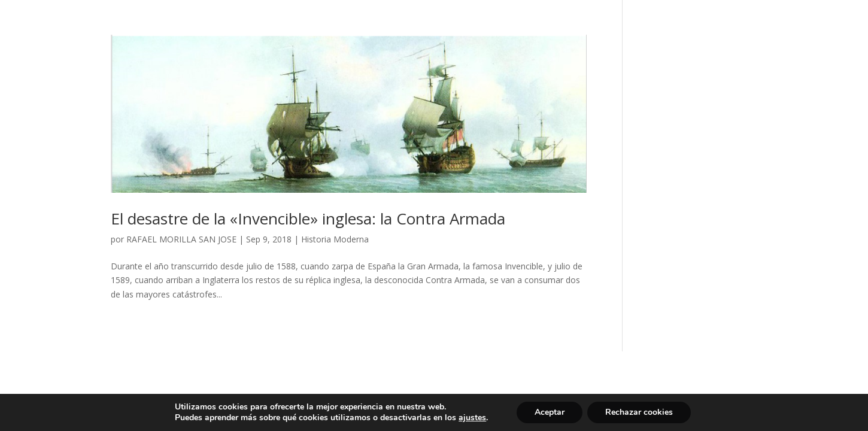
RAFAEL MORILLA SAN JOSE (181, 239)
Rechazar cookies (639, 412)
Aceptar (550, 412)
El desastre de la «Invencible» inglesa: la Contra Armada (308, 218)
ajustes (472, 418)
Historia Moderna (335, 239)
